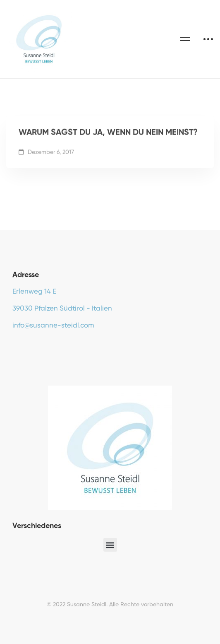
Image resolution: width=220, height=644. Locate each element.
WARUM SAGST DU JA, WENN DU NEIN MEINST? (108, 134)
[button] (110, 545)
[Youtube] (25, 345)
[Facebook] (12, 345)
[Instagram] (38, 345)
